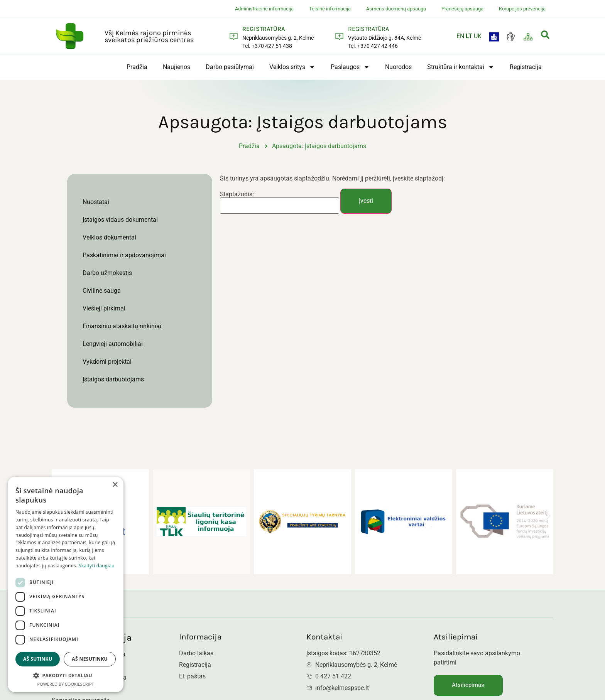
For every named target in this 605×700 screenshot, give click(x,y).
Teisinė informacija (330, 9)
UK (478, 36)
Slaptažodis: (280, 203)
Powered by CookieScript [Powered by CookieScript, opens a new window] (66, 684)
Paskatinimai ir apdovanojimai (124, 255)
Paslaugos (350, 67)
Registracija (526, 67)
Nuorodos (398, 67)
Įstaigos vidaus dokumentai (120, 220)
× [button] (115, 485)
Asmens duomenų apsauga (396, 9)
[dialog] (66, 584)
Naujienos (177, 67)
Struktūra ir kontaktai (461, 67)
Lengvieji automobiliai (113, 344)
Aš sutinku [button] (38, 659)
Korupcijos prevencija (522, 9)
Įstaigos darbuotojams (113, 379)
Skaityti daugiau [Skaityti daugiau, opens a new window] (97, 566)
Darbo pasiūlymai (230, 67)
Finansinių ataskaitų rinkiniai (122, 326)
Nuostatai (96, 202)
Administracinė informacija (264, 9)
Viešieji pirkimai (104, 308)
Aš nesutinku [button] (90, 659)
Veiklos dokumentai (109, 237)
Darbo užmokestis (107, 273)
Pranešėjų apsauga (462, 9)
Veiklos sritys (292, 67)
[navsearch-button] (545, 36)
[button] (548, 516)
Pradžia (137, 67)
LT (469, 36)
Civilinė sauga (102, 291)
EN (460, 36)
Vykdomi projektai (107, 362)
